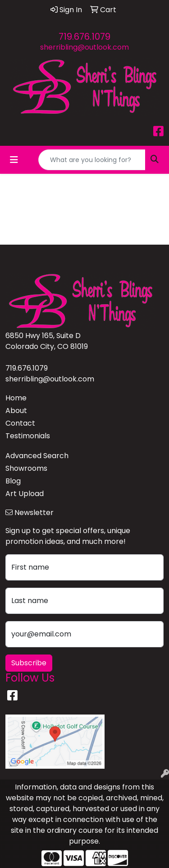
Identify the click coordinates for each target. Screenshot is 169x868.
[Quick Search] (92, 160)
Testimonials (28, 436)
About (16, 411)
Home (16, 398)
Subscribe (29, 663)
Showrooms (26, 468)
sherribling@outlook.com (84, 47)
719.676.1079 (84, 37)
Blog (13, 481)
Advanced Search (37, 456)
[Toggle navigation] (14, 160)
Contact (20, 423)
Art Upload (25, 494)
